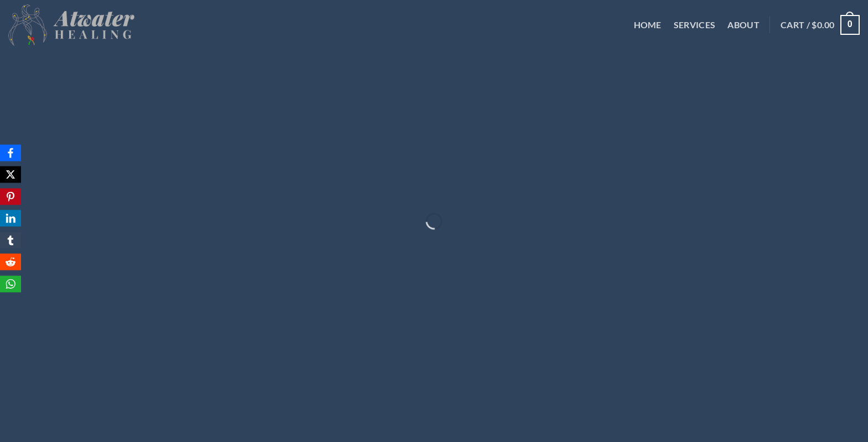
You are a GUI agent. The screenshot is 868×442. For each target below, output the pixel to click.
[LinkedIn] (11, 219)
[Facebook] (11, 153)
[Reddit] (11, 262)
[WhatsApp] (11, 284)
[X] (11, 175)
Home (648, 25)
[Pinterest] (11, 196)
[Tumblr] (11, 240)
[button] (820, 25)
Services (695, 25)
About (743, 25)
